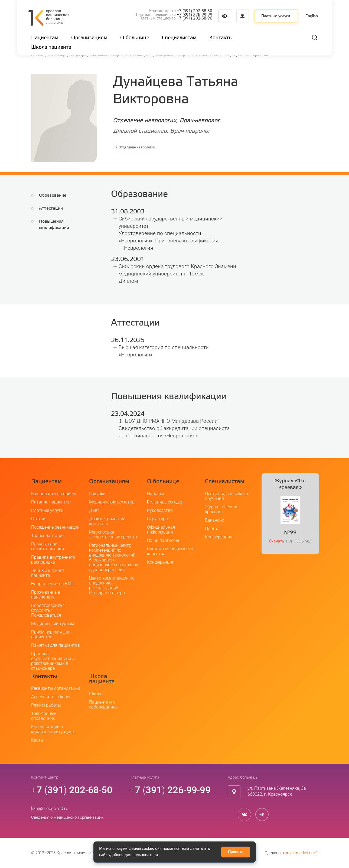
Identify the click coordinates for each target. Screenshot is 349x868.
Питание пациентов (51, 502)
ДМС (94, 510)
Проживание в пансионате (46, 595)
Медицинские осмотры (112, 502)
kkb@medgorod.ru (50, 808)
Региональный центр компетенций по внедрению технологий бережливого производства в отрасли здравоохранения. (114, 557)
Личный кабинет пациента (48, 573)
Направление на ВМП (53, 584)
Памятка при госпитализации (48, 546)
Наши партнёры (163, 540)
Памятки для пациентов (56, 645)
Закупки (97, 494)
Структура (157, 519)
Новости (156, 494)
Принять (236, 852)
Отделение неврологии (144, 148)
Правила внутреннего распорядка (53, 560)
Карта (37, 740)
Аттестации (51, 208)
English (312, 16)
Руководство (160, 510)
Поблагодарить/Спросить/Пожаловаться (48, 610)
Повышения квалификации (67, 221)
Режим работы (46, 705)
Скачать (276, 541)
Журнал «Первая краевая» (222, 509)
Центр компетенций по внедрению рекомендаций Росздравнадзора (112, 585)
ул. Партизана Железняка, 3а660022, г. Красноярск (277, 791)
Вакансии (215, 520)
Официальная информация (161, 530)
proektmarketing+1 (301, 853)
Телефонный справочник (44, 716)
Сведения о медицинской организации (67, 817)
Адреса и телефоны (51, 697)
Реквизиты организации (56, 688)
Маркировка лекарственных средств (113, 534)
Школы (96, 694)
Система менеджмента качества (170, 551)
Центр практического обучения (226, 496)
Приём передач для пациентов (51, 634)
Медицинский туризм (53, 624)
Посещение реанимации (55, 527)
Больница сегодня (165, 502)
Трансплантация (48, 536)
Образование (53, 195)
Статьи (38, 519)
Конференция (219, 537)
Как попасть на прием (53, 494)
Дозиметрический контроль (107, 521)
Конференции (161, 562)
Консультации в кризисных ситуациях (53, 729)
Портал (212, 529)
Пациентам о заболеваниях (103, 705)
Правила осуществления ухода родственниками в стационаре (53, 661)
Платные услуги (276, 16)
